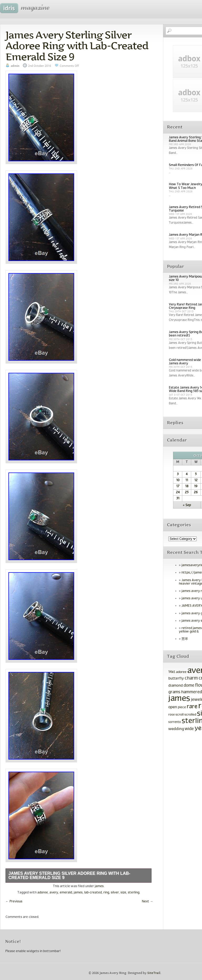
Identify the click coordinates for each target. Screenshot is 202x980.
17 (178, 486)
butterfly (176, 679)
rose (171, 715)
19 (196, 486)
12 (196, 480)
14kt (172, 672)
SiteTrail (154, 973)
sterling (134, 893)
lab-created (93, 893)
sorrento (175, 722)
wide (189, 729)
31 (178, 499)
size (123, 893)
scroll (180, 715)
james (99, 886)
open (173, 707)
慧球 (185, 639)
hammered (192, 692)
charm (191, 679)
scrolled (190, 715)
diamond (176, 686)
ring (106, 893)
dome (189, 686)
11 (187, 480)
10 (178, 480)
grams (174, 692)
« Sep (187, 505)
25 (187, 492)
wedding (176, 729)
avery (54, 893)
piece (182, 707)
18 (187, 486)
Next (147, 902)
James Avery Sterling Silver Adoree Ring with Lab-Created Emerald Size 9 (77, 46)
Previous (14, 902)
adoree (43, 893)
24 (178, 492)
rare (192, 707)
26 (196, 492)
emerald (66, 893)
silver (115, 893)
